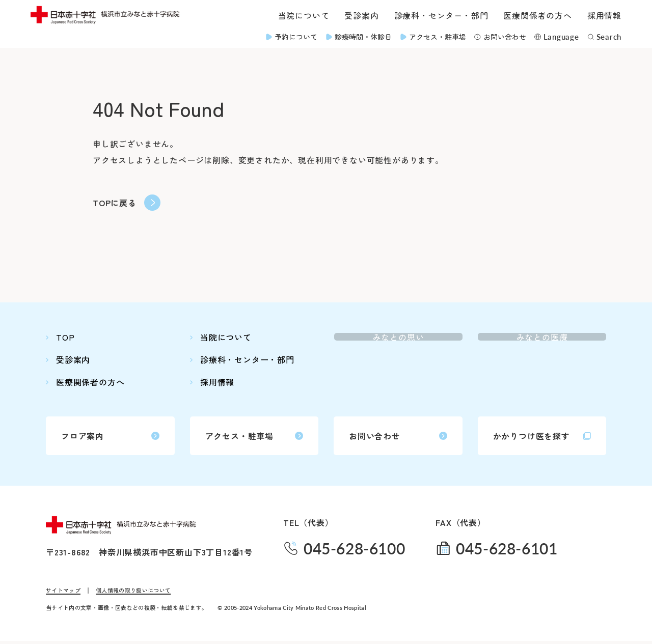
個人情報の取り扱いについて (133, 593)
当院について (304, 15)
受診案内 (361, 15)
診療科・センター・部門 (441, 15)
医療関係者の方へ (537, 15)
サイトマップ (63, 593)
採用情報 (604, 15)
